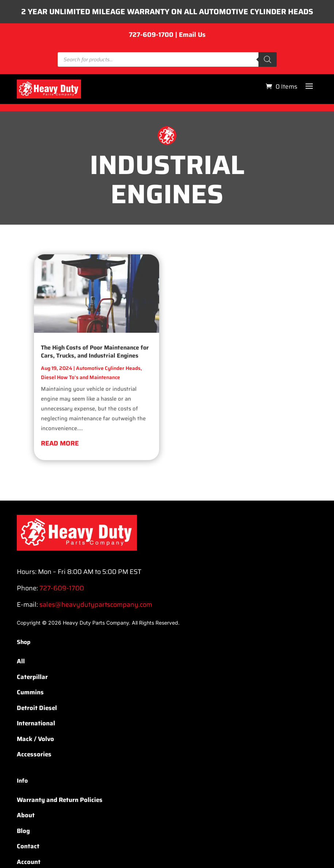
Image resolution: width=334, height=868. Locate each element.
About (26, 830)
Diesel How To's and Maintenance (80, 392)
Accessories (34, 769)
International (36, 738)
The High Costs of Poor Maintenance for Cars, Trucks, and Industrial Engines (95, 366)
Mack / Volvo (35, 753)
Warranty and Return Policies (60, 814)
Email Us (192, 49)
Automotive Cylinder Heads (108, 383)
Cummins (30, 707)
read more (60, 458)
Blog (23, 845)
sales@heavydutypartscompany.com (96, 619)
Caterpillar (32, 691)
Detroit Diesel (37, 722)
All (21, 676)
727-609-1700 (151, 49)
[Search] (268, 74)
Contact (28, 861)
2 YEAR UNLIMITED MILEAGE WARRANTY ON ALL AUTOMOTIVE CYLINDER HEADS (167, 19)
